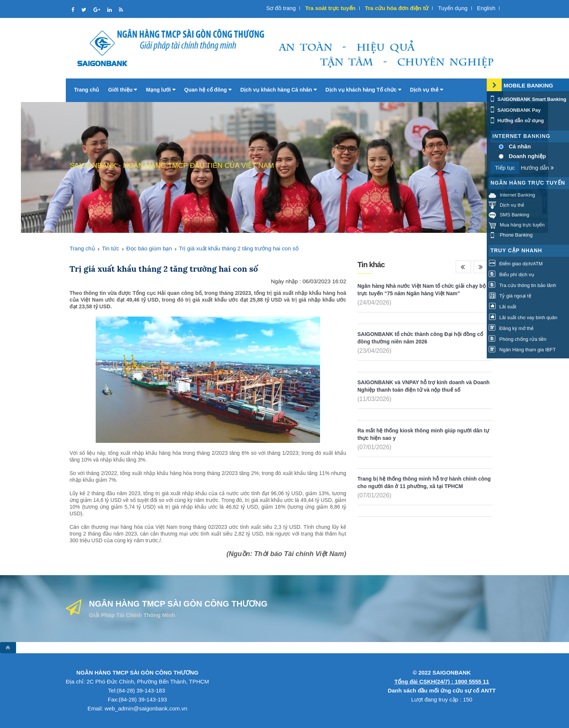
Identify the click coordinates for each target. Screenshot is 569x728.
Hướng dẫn (537, 168)
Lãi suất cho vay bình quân (523, 317)
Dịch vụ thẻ (427, 90)
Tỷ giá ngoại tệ (510, 296)
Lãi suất (502, 307)
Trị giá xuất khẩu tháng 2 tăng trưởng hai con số (239, 248)
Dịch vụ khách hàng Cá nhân (279, 90)
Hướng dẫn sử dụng (516, 121)
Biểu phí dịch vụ (511, 274)
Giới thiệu (122, 90)
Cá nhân (520, 146)
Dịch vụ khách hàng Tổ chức (363, 90)
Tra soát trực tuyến (330, 8)
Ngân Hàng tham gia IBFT (522, 350)
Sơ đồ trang (281, 8)
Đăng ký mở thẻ (511, 328)
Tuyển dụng (453, 8)
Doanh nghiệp (528, 156)
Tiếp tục (505, 168)
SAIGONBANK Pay (515, 110)
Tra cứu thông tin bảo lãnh (522, 285)
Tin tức (111, 248)
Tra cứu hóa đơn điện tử (397, 8)
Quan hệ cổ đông (208, 90)
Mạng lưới (160, 90)
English (486, 8)
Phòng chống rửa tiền (518, 339)
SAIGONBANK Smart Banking (528, 99)
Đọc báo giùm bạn (149, 248)
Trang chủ (87, 90)
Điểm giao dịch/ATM (516, 264)
